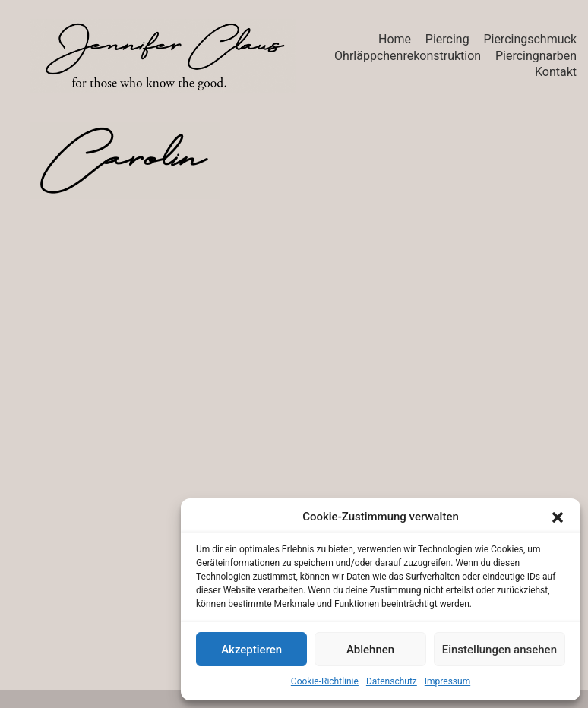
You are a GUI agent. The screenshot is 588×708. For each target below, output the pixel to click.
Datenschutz (392, 681)
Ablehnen (370, 650)
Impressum (447, 681)
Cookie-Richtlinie (325, 681)
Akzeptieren (251, 650)
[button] (558, 517)
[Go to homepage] (163, 56)
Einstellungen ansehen (499, 650)
